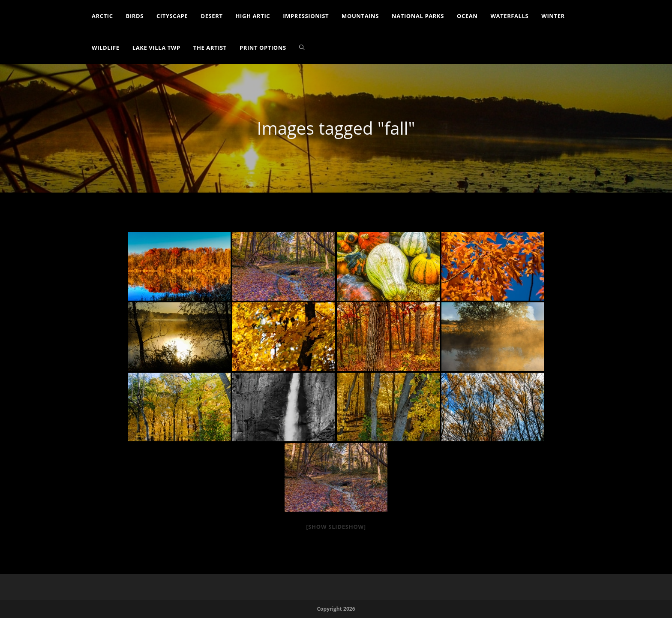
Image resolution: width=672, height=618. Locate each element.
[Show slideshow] (336, 527)
